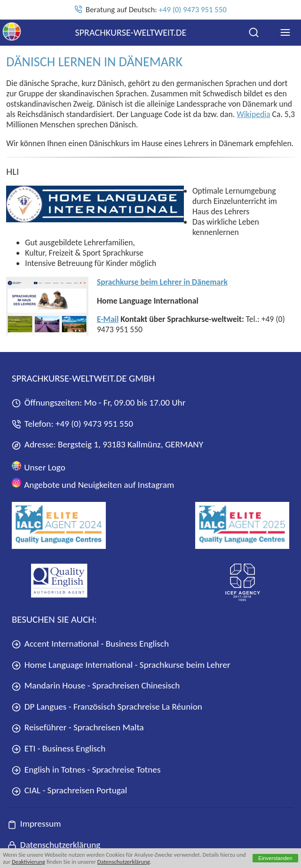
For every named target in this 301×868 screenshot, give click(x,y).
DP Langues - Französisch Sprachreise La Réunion (107, 707)
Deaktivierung (28, 862)
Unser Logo (39, 467)
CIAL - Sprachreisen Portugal (69, 790)
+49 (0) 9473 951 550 (193, 10)
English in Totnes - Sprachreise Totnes (86, 770)
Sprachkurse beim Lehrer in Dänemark (162, 282)
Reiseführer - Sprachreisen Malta (78, 727)
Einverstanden (275, 858)
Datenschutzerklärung (124, 862)
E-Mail (108, 319)
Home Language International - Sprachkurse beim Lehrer (121, 665)
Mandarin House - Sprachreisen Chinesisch (96, 685)
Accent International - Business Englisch (90, 644)
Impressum (34, 824)
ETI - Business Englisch (59, 748)
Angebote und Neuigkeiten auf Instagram (93, 484)
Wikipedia (253, 114)
